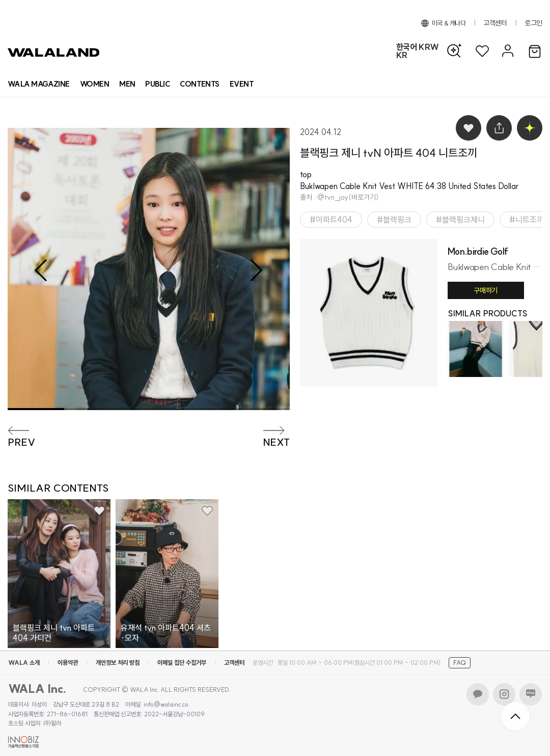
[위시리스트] (482, 51)
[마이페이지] (506, 51)
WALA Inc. (37, 689)
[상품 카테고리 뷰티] (157, 84)
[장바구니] (535, 52)
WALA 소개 (24, 663)
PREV (21, 442)
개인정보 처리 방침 (118, 663)
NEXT (276, 442)
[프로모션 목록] (242, 84)
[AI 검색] (457, 51)
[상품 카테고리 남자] (127, 84)
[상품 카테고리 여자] (94, 84)
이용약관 (68, 663)
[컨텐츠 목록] (200, 84)
